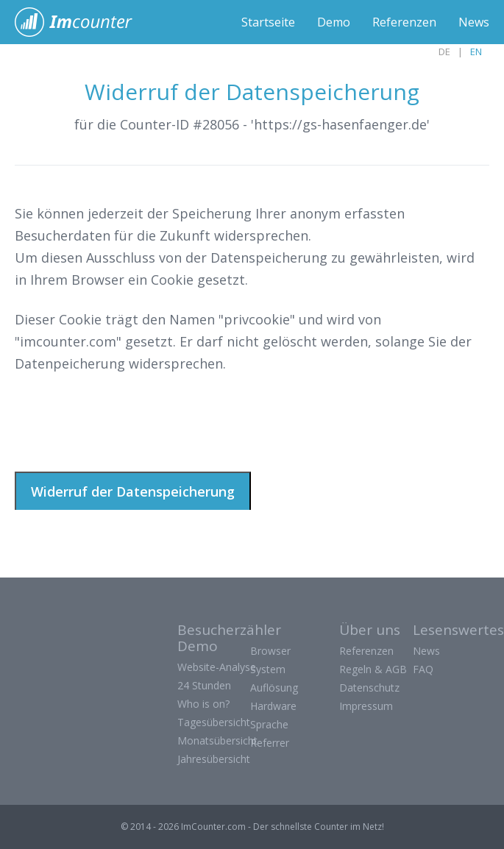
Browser (270, 651)
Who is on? (203, 704)
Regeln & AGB (373, 669)
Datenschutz (369, 688)
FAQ (423, 669)
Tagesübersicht (214, 722)
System (268, 669)
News (474, 22)
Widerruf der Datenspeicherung (133, 491)
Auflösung (274, 688)
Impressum (366, 706)
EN (476, 51)
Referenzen (404, 22)
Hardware (273, 706)
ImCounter (81, 22)
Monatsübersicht (217, 740)
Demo (334, 22)
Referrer (270, 743)
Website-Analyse (217, 667)
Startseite (268, 22)
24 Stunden (204, 685)
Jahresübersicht (214, 759)
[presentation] (127, 421)
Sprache (269, 724)
